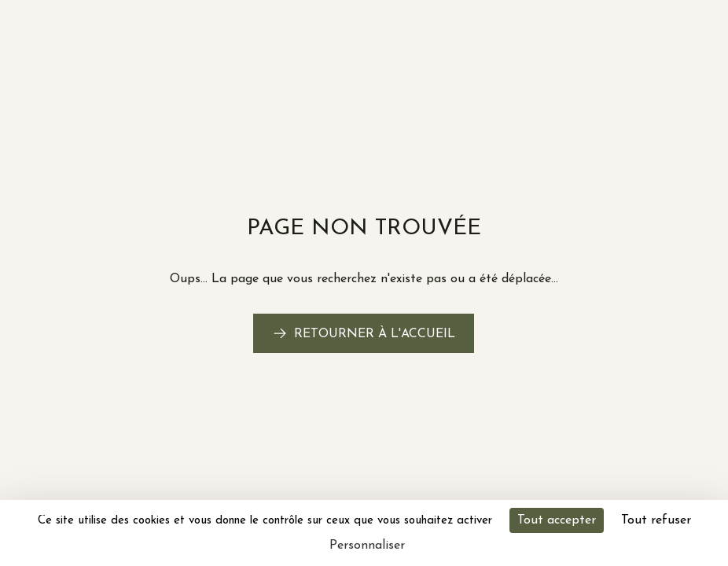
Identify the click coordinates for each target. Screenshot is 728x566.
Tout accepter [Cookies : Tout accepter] (557, 520)
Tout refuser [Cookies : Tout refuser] (656, 520)
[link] (364, 333)
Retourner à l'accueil (375, 334)
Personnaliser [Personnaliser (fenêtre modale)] (367, 546)
